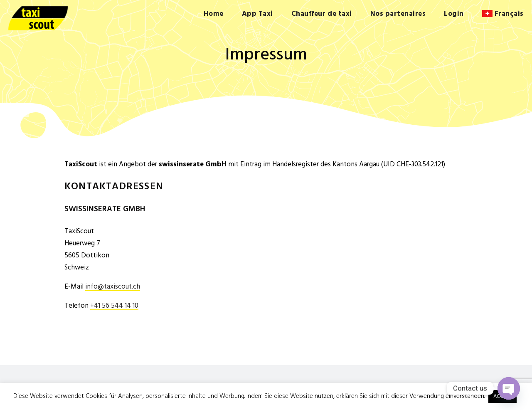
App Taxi (257, 14)
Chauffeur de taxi (322, 14)
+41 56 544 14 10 (114, 306)
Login (454, 14)
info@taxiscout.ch (113, 287)
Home (214, 14)
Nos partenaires (398, 14)
